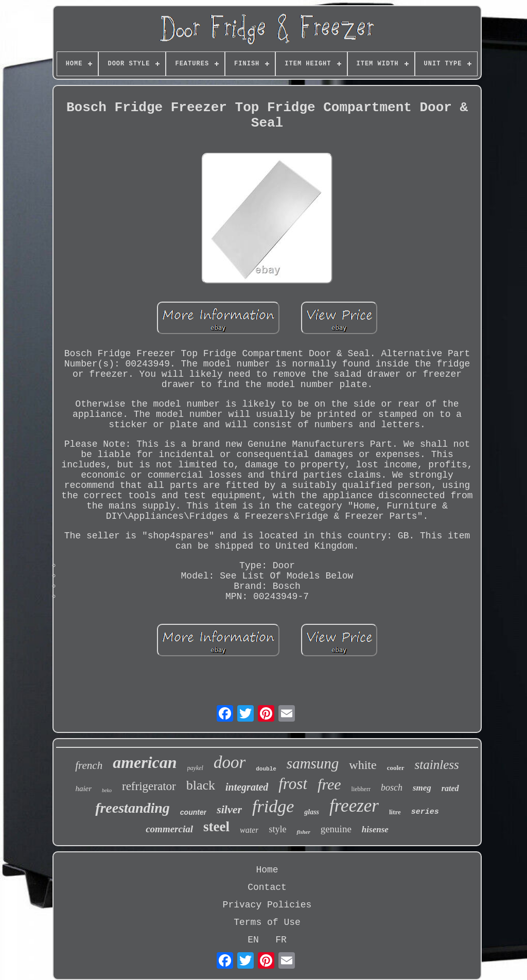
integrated (247, 787)
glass (312, 812)
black (201, 785)
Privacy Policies (267, 905)
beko (107, 790)
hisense (375, 829)
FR (281, 940)
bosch (392, 787)
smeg (422, 788)
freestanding (133, 808)
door (230, 762)
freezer (354, 806)
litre (395, 812)
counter (193, 812)
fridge (273, 806)
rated (450, 788)
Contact (267, 887)
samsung (313, 763)
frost (293, 784)
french (89, 765)
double (266, 769)
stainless (437, 765)
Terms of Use (267, 922)
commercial (169, 829)
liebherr (361, 789)
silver (229, 809)
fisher (303, 832)
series (425, 812)
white (363, 765)
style (277, 829)
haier (83, 789)
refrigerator (149, 786)
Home (267, 870)
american (145, 762)
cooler (396, 768)
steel (216, 827)
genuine (336, 829)
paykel (195, 768)
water (249, 830)
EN (253, 940)
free (329, 784)
